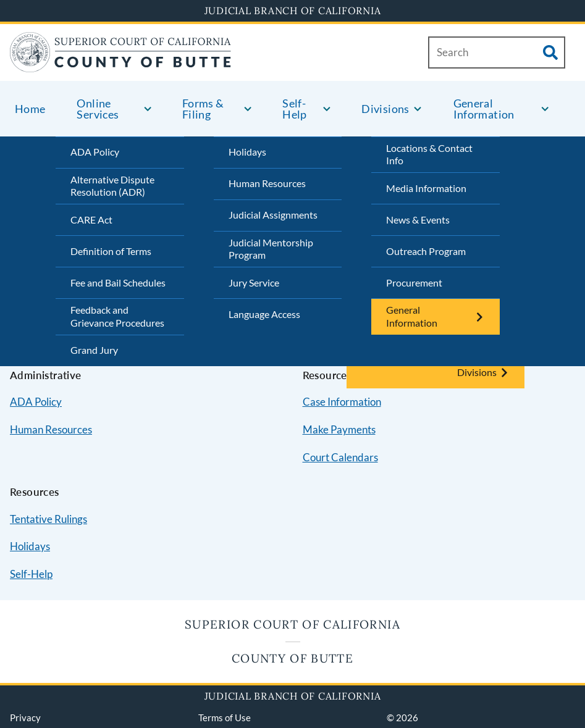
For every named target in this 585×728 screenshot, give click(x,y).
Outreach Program (426, 251)
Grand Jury (94, 350)
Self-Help (31, 574)
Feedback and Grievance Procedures (117, 316)
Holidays (247, 152)
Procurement (414, 282)
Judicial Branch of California (293, 10)
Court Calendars (340, 457)
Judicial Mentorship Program (271, 249)
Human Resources (267, 183)
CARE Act (91, 220)
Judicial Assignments (273, 215)
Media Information (426, 188)
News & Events (418, 220)
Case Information (342, 402)
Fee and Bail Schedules (118, 282)
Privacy (25, 718)
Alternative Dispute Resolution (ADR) (112, 186)
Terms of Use (225, 718)
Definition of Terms (111, 251)
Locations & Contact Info (429, 154)
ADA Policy (95, 152)
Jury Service (254, 282)
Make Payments (339, 429)
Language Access (264, 314)
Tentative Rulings (48, 519)
